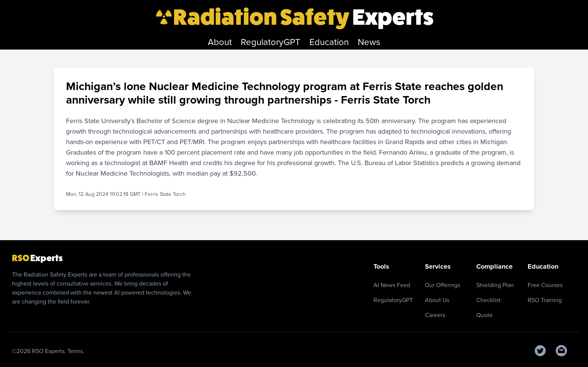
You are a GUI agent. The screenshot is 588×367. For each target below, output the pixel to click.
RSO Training (545, 300)
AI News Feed (392, 285)
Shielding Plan (495, 285)
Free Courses (545, 285)
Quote (484, 315)
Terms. (76, 351)
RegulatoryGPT (393, 300)
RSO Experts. (50, 351)
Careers (435, 315)
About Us (437, 300)
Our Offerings (442, 285)
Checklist (488, 300)
